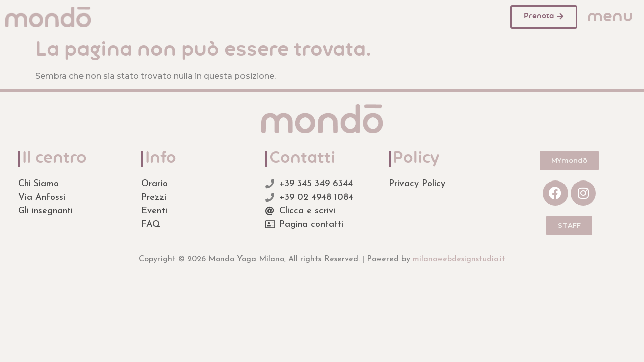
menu (610, 17)
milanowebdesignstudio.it (459, 259)
